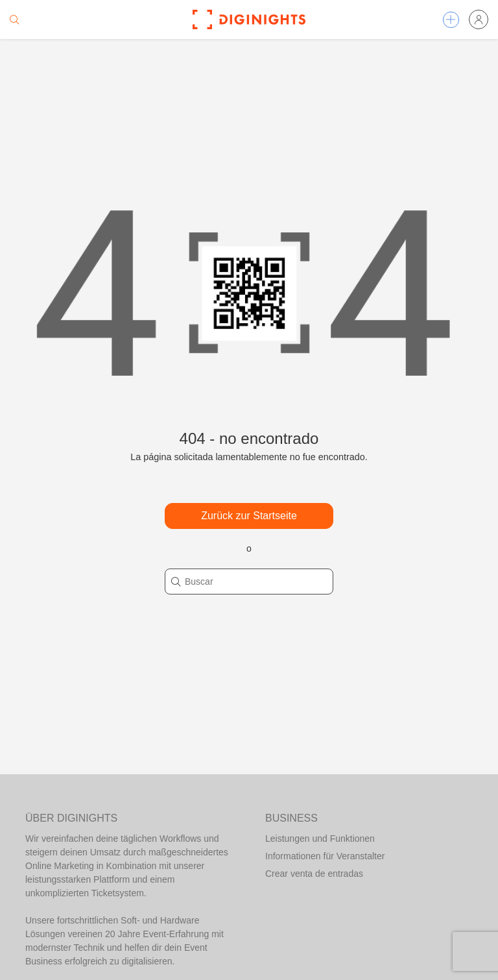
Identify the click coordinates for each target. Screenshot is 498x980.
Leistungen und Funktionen (320, 839)
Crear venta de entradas (314, 874)
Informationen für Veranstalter (325, 856)
